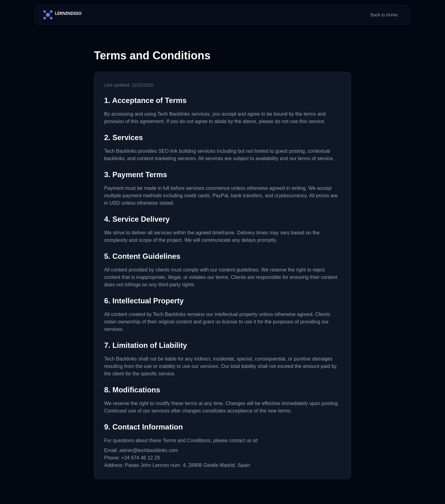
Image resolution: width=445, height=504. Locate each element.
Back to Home (384, 15)
